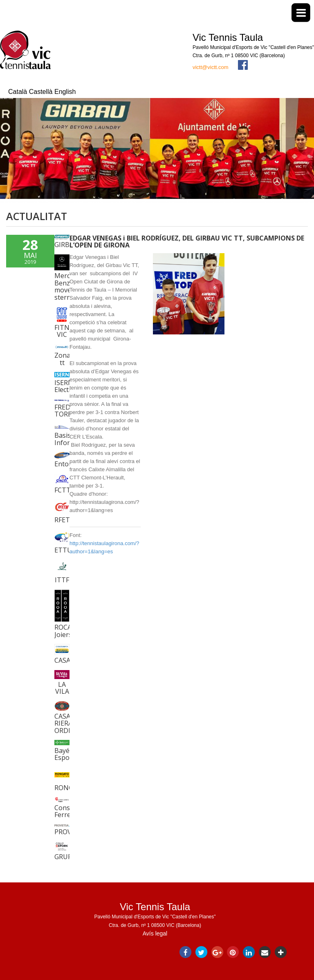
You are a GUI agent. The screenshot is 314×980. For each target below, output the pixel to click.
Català (19, 92)
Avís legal (155, 933)
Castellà (42, 92)
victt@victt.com (211, 67)
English (65, 92)
